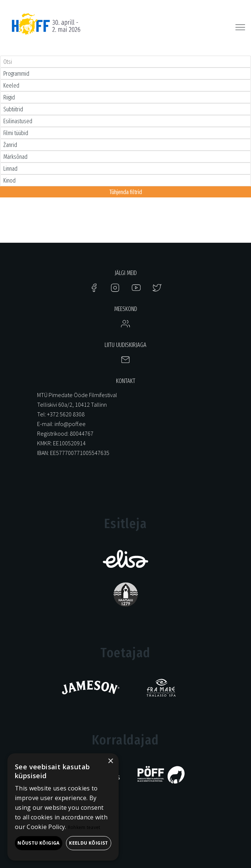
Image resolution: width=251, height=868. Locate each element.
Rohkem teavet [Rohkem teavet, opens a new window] (84, 827)
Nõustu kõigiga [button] (39, 843)
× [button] (110, 761)
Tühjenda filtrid (126, 192)
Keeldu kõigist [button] (89, 843)
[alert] (63, 807)
